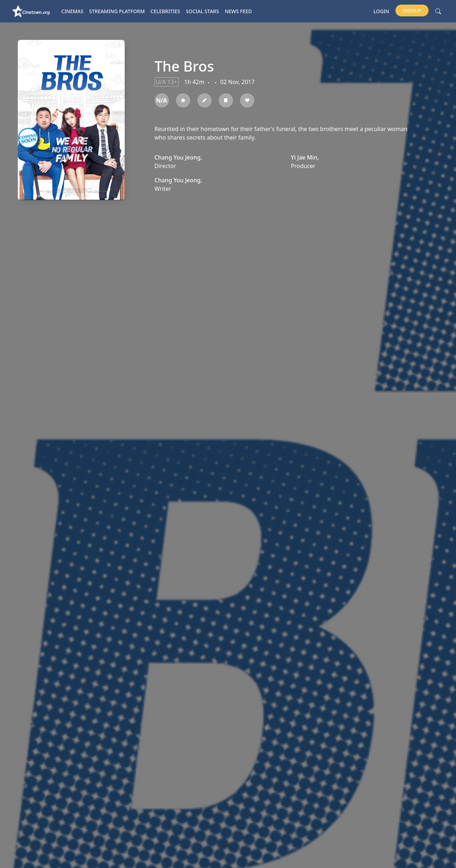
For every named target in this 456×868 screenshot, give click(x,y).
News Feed (238, 11)
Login (381, 11)
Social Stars (203, 11)
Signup (412, 11)
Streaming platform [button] (117, 11)
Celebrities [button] (165, 11)
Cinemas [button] (72, 11)
